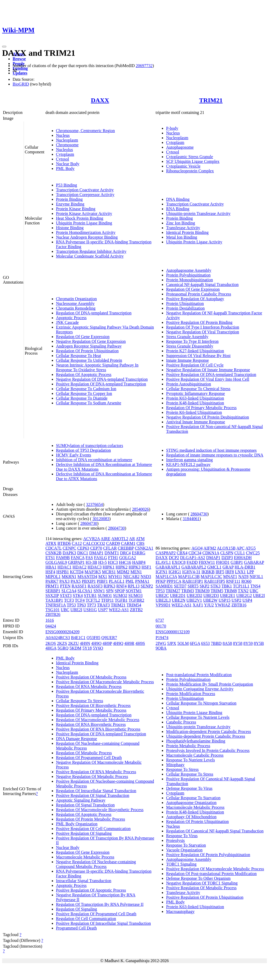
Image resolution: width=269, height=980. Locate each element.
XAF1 (198, 605)
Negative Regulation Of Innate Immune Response (208, 370)
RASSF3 (95, 586)
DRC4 (125, 553)
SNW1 (99, 591)
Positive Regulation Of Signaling (84, 833)
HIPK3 (134, 567)
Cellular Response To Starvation (193, 798)
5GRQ (63, 648)
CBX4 (182, 553)
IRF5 (220, 572)
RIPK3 (109, 586)
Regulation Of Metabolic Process (84, 753)
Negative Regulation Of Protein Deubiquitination (208, 417)
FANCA (78, 558)
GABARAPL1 (168, 567)
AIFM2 (210, 548)
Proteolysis (175, 840)
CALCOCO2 (94, 543)
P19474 (162, 638)
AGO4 (197, 548)
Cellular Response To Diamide (82, 398)
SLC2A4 (69, 591)
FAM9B (63, 558)
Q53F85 (93, 638)
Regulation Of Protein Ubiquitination (87, 351)
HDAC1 (64, 567)
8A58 (227, 643)
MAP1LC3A (166, 577)
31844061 (191, 519)
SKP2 (205, 586)
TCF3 (69, 600)
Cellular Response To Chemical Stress (198, 389)
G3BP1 (237, 562)
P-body (172, 128)
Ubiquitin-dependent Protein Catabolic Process (206, 736)
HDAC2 (79, 567)
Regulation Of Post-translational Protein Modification (211, 874)
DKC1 (83, 553)
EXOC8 (179, 562)
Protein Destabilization (185, 308)
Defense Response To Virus (189, 788)
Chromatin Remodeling (76, 308)
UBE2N (179, 600)
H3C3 (113, 562)
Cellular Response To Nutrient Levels (198, 717)
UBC (65, 610)
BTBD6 (64, 543)
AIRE (105, 539)
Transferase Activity (183, 228)
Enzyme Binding (70, 204)
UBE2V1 (194, 600)
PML (130, 581)
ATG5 (250, 548)
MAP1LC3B (189, 577)
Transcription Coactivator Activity (85, 190)
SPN (110, 591)
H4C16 (125, 562)
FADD (192, 562)
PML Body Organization (77, 824)
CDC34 (195, 553)
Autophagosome (180, 147)
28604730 (89, 523)
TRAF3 (103, 605)
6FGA (195, 643)
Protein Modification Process (191, 694)
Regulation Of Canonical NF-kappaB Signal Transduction (215, 831)
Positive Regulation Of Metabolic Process (91, 677)
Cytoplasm (65, 154)
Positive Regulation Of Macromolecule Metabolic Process (105, 682)
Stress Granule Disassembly (190, 346)
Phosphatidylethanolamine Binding (196, 741)
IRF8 (230, 572)
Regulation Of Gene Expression (83, 337)
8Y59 (248, 643)
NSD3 (146, 577)
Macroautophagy (180, 911)
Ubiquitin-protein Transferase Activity (198, 213)
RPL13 (134, 586)
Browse (19, 59)
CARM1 (128, 543)
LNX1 (240, 572)
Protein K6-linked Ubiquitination (194, 412)
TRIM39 (202, 591)
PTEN (65, 586)
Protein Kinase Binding (76, 209)
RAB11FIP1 (193, 581)
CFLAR (110, 548)
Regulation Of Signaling (76, 909)
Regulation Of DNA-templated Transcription (94, 313)
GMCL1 (214, 567)
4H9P (107, 643)
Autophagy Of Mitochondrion (191, 817)
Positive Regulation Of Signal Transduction (93, 795)
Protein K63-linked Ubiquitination (195, 398)
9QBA (161, 648)
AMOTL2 (120, 539)
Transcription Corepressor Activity (85, 195)
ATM (140, 539)
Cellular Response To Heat (78, 356)
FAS (89, 558)
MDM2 (123, 572)
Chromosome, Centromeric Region (85, 131)
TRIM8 (230, 591)
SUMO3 (135, 595)
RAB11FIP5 (214, 581)
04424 (51, 626)
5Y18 (87, 648)
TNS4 (255, 586)
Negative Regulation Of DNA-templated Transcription (102, 379)
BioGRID (21, 84)
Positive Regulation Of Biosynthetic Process (93, 705)
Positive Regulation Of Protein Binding (199, 322)
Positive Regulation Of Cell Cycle (195, 365)
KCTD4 (77, 572)
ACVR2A (92, 539)
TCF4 (80, 600)
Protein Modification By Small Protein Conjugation (209, 684)
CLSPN (227, 553)
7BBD (216, 643)
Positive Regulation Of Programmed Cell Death (96, 914)
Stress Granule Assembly (187, 337)
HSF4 (50, 572)
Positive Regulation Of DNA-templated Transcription (101, 384)
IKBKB (208, 572)
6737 (160, 620)
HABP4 (139, 562)
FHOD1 (223, 562)
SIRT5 (193, 586)
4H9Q (118, 643)
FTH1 (113, 558)
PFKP (161, 581)
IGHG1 (175, 572)
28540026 (141, 509)
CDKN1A (211, 553)
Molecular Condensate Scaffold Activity (90, 256)
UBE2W (210, 600)
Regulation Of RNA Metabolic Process (89, 687)
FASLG (101, 558)
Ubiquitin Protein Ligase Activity (194, 242)
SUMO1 (105, 595)
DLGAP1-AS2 (193, 558)
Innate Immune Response (187, 360)
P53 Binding (66, 185)
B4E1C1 (78, 638)
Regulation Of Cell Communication (86, 919)
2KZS (62, 643)
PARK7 (52, 581)
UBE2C (162, 595)
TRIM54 (134, 605)
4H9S (140, 643)
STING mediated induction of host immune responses (211, 450)
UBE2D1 (178, 595)
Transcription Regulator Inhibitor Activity (91, 251)
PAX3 (64, 581)
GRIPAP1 (76, 562)
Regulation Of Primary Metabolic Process (201, 408)
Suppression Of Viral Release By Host (198, 356)
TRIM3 (188, 591)
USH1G (90, 610)
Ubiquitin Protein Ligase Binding (84, 223)
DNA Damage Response (76, 739)
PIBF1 (102, 581)
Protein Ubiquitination (185, 303)
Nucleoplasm (67, 140)
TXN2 (243, 591)
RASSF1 (79, 586)
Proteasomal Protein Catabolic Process (199, 294)
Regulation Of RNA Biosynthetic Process (91, 724)
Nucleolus (64, 150)
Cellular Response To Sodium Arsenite (89, 403)
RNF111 (233, 581)
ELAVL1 (163, 562)
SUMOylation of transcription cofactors (90, 446)
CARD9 (113, 543)
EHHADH (243, 558)
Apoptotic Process (71, 318)
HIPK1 (109, 567)
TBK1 (227, 586)
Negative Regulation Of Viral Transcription (203, 332)
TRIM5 (217, 591)
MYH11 (115, 577)
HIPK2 (121, 567)
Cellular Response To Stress (79, 701)
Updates (20, 73)
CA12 (77, 543)
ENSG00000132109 (173, 632)
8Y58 (238, 643)
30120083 (101, 519)
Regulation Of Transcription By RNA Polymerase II (100, 904)
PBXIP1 (89, 581)
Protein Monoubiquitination (189, 280)
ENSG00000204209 (63, 632)
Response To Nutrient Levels (190, 760)
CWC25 (253, 553)
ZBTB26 (53, 614)
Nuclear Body (68, 164)
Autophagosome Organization (191, 803)
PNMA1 (142, 581)
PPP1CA (174, 581)
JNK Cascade (67, 322)
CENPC (70, 548)
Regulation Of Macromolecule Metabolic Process (98, 720)
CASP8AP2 (165, 553)
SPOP (120, 591)
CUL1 (240, 553)
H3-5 (103, 562)
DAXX (100, 100)
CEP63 (83, 548)
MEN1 (136, 572)
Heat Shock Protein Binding (80, 218)
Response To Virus (182, 836)
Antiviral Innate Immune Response (195, 422)
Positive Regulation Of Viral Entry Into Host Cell (208, 379)
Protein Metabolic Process (188, 746)
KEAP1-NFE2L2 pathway (188, 464)
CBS (141, 543)
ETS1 (50, 558)
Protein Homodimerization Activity (86, 232)
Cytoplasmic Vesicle (183, 166)
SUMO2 (120, 595)
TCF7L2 (93, 600)
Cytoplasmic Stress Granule (190, 157)
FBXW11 (207, 562)
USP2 (236, 600)
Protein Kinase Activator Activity (84, 213)
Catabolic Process (181, 722)
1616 (50, 620)
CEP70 (96, 548)
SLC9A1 (85, 591)
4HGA (51, 648)
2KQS (51, 643)
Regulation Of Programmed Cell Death (89, 758)
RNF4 (121, 586)
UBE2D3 (211, 595)
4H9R (129, 643)
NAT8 (243, 577)
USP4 (247, 600)
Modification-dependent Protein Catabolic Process (208, 732)
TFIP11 (107, 600)
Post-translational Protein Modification (199, 675)
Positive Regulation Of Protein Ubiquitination (205, 897)
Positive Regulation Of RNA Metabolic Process (96, 772)
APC (240, 548)
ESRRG (139, 553)
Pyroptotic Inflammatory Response (195, 393)
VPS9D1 (163, 605)
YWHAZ (223, 605)
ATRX (51, 543)
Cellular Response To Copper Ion (84, 393)
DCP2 (174, 558)
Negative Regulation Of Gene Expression (91, 341)
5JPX (172, 643)
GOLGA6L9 (56, 562)
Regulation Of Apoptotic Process (84, 375)
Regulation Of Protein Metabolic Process (90, 819)
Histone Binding (70, 228)
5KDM (75, 648)
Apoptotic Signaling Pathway (81, 800)
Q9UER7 (109, 638)
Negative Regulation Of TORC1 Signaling (202, 883)
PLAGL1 (117, 581)
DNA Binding (178, 199)
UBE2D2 (194, 595)
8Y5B (259, 643)
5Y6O (98, 648)
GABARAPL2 (194, 567)
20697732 (144, 66)
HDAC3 (94, 567)
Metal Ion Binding (182, 237)
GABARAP (254, 562)
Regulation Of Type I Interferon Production (203, 327)
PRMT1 (52, 586)
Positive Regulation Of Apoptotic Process (91, 890)
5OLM (183, 643)
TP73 (92, 605)
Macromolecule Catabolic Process (195, 755)
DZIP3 (227, 558)
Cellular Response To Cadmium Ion (86, 389)
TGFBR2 (136, 600)
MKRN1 (69, 577)
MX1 (103, 577)
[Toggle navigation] (4, 47)
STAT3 (66, 595)
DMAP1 (96, 553)
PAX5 (76, 581)
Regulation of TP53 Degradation (83, 450)
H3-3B (91, 562)
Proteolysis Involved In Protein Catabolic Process (208, 750)
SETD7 (180, 586)
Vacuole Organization (184, 850)
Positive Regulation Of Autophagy (195, 299)
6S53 (206, 643)
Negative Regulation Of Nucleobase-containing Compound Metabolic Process (96, 864)
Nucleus (63, 135)
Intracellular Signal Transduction (84, 881)
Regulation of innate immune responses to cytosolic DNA (215, 455)
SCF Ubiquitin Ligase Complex (193, 161)
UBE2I (76, 610)
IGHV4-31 (191, 572)
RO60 (246, 581)
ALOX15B (226, 548)
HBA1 (51, 567)
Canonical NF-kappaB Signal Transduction (202, 285)
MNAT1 (230, 577)
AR (132, 539)
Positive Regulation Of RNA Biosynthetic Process (98, 729)
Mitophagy (175, 765)
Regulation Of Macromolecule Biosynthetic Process (100, 810)
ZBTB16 (239, 605)
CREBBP (126, 548)
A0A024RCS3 (58, 638)
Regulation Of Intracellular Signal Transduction (96, 791)
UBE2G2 (244, 595)
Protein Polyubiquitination (188, 275)
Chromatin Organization (76, 299)
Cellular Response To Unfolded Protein (89, 360)
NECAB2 (131, 577)
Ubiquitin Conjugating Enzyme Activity (200, 689)
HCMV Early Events (74, 455)
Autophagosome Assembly (189, 270)
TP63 (81, 605)
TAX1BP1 (54, 600)
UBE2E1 (228, 595)
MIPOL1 (53, 577)
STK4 (78, 595)
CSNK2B (53, 553)
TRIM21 (211, 100)
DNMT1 (112, 553)
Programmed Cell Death (76, 928)
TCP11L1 (241, 586)
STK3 (215, 586)
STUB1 (90, 595)
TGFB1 (121, 600)
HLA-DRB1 (245, 567)
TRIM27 (173, 591)
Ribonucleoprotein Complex (190, 171)
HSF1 (146, 567)
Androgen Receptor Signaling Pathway (89, 346)
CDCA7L (54, 548)
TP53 (71, 605)
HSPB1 (63, 572)
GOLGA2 (128, 558)
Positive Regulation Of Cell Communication (93, 829)
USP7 (103, 610)
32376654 (95, 504)
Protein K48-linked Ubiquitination (195, 403)
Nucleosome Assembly (75, 303)
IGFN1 (161, 572)
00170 (161, 626)
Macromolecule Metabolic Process (85, 857)
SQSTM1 (134, 591)
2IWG (161, 643)
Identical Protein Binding (187, 232)
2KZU (73, 643)
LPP (250, 572)
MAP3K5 (93, 572)
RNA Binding (178, 209)
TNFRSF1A (56, 605)
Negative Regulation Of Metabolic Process (92, 777)
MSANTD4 (87, 577)
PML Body (65, 169)
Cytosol (63, 159)
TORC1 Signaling (181, 864)
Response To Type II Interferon (192, 341)
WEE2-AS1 (119, 610)
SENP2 (147, 586)
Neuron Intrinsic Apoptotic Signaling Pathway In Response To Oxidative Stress (97, 367)
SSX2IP (52, 595)
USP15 (224, 600)
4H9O (96, 643)
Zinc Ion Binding (180, 223)
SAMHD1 (164, 586)
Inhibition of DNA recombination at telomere (94, 460)
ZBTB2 (136, 610)
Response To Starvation (186, 845)
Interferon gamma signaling (189, 460)
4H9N (85, 643)
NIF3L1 (256, 577)
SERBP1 (53, 591)
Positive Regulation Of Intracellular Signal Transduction (103, 923)
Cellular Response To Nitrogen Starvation (201, 703)
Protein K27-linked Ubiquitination (195, 351)
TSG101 (53, 610)
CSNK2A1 (144, 548)
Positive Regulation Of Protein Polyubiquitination (208, 855)
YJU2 (209, 605)
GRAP (228, 567)
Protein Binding (69, 199)
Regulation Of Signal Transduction (85, 805)
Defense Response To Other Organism (198, 878)
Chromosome (67, 145)
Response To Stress (182, 769)
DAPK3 (69, 553)
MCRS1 (109, 572)
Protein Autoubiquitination (188, 384)
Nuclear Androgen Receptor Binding (87, 237)
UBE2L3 (163, 600)
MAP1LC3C (211, 577)
